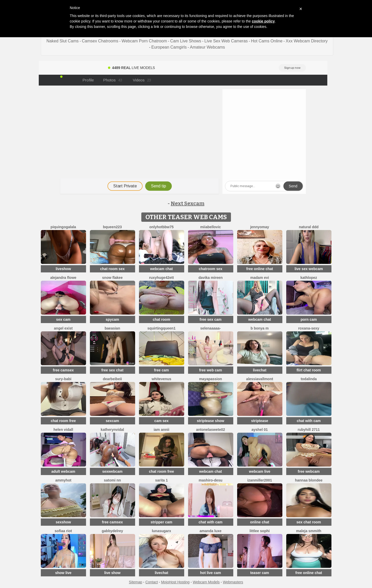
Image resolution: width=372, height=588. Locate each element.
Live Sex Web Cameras (226, 41)
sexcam (112, 421)
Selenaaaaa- (210, 328)
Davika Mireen (210, 278)
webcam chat (161, 269)
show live (63, 573)
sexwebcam (113, 471)
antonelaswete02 (211, 430)
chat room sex (113, 269)
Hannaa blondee (309, 480)
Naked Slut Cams (63, 41)
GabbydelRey (112, 531)
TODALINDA (309, 379)
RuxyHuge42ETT (161, 278)
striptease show (211, 421)
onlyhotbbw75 (161, 227)
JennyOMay (259, 227)
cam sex (161, 421)
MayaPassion (211, 379)
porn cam (309, 319)
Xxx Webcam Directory (307, 41)
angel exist (63, 328)
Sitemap (135, 582)
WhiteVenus (161, 379)
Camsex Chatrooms (100, 41)
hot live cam (211, 573)
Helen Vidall (63, 430)
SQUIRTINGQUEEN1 (162, 328)
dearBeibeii (112, 379)
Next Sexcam (188, 203)
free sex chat (112, 370)
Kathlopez (309, 278)
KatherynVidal (112, 430)
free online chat (259, 269)
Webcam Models (206, 582)
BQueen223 (112, 227)
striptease (260, 421)
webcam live (260, 471)
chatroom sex (210, 269)
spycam (112, 319)
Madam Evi (260, 278)
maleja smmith (309, 531)
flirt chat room (309, 370)
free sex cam (211, 319)
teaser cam (259, 573)
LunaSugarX (162, 531)
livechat (260, 370)
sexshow (63, 522)
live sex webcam (309, 269)
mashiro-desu (211, 480)
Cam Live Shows (186, 41)
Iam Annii (162, 430)
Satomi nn (112, 480)
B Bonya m (260, 328)
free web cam (211, 370)
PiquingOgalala (63, 227)
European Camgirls (169, 47)
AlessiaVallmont (260, 379)
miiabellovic (211, 227)
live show (112, 573)
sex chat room (309, 522)
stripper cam (161, 522)
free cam (161, 370)
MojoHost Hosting (175, 582)
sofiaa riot (63, 531)
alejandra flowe (63, 278)
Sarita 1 (161, 480)
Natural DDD (309, 227)
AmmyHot (63, 480)
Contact (152, 582)
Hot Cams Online (267, 41)
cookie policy (263, 21)
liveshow (63, 269)
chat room (161, 319)
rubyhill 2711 (309, 430)
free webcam (309, 471)
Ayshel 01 (259, 430)
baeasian (112, 328)
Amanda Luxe (211, 531)
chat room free (63, 421)
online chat (260, 522)
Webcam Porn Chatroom (144, 41)
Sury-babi (63, 379)
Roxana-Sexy (309, 328)
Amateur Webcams (207, 47)
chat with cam (309, 421)
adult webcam (63, 471)
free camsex (63, 370)
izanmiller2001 (260, 480)
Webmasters (233, 582)
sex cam (63, 319)
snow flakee (112, 278)
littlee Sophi (260, 531)
